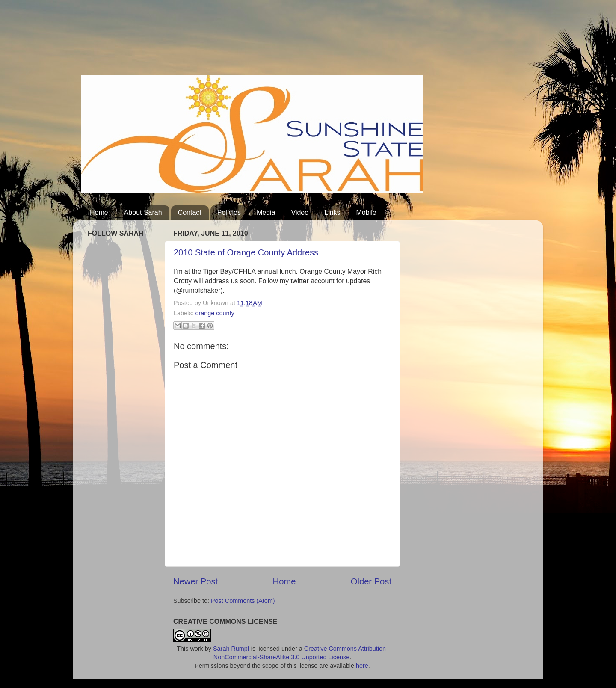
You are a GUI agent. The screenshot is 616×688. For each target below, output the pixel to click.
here (362, 666)
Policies (229, 212)
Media (266, 212)
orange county (215, 313)
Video (300, 212)
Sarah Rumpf (231, 649)
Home (99, 212)
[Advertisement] (237, 41)
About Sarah (143, 212)
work (196, 649)
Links (332, 212)
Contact (190, 212)
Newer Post (195, 581)
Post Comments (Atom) (243, 601)
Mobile (366, 212)
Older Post (371, 581)
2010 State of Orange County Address (246, 252)
